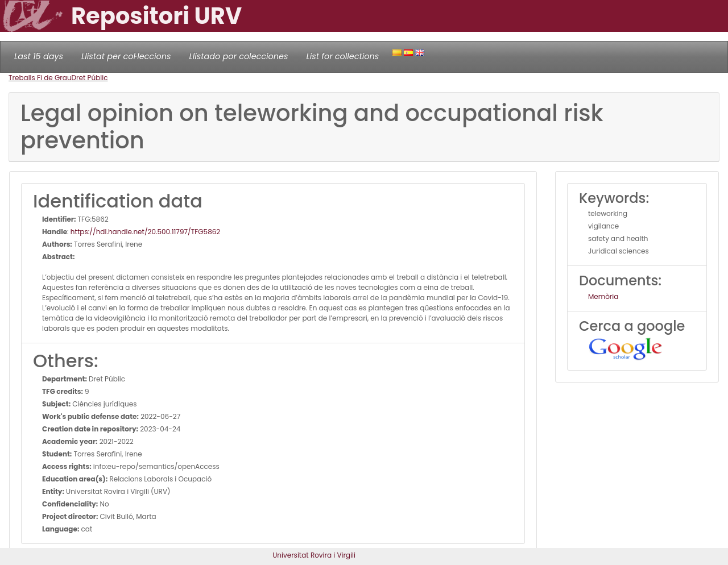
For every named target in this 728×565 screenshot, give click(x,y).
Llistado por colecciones (239, 56)
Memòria (603, 296)
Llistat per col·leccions (126, 56)
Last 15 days (39, 56)
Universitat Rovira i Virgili (314, 555)
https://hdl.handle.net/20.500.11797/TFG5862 (145, 232)
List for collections (342, 56)
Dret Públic (90, 78)
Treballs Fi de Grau (40, 78)
